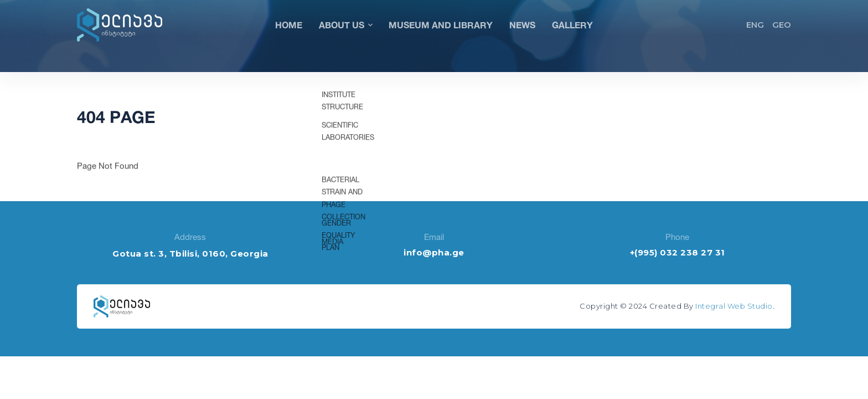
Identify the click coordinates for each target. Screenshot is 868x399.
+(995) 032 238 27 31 (678, 252)
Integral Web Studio (734, 306)
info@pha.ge (434, 252)
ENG (755, 25)
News (522, 25)
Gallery (572, 25)
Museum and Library (441, 25)
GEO (782, 25)
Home (289, 25)
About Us (345, 25)
